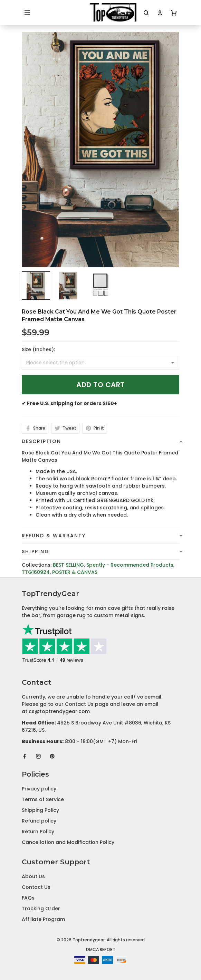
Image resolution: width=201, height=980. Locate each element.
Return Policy (38, 832)
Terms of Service (43, 799)
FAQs (28, 898)
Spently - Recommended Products (130, 565)
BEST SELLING (68, 565)
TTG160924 (36, 572)
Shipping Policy (40, 810)
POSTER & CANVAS (75, 572)
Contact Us (36, 887)
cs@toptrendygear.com (59, 711)
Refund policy (39, 821)
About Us (33, 876)
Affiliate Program (43, 919)
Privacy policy (39, 789)
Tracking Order (41, 909)
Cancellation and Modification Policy (68, 842)
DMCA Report (101, 949)
